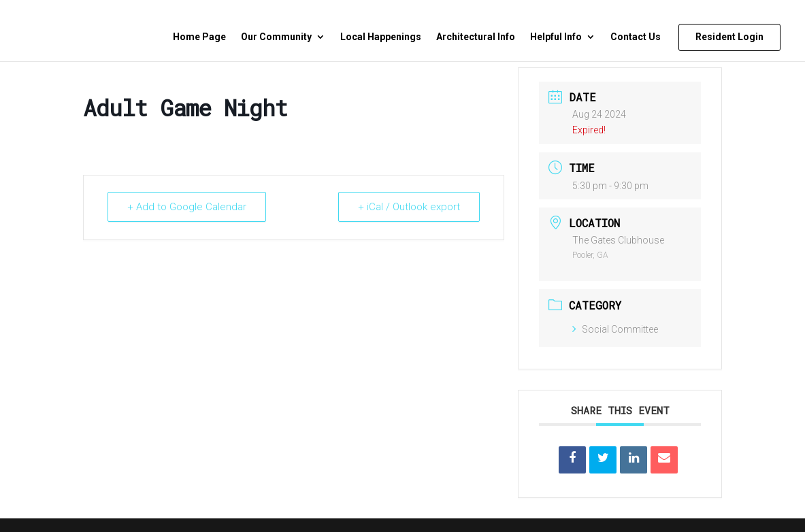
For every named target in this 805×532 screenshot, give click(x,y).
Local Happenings (381, 37)
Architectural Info (476, 37)
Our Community (276, 37)
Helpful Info (556, 37)
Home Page (199, 37)
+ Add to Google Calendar (187, 207)
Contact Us (636, 37)
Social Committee (615, 329)
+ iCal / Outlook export (409, 207)
